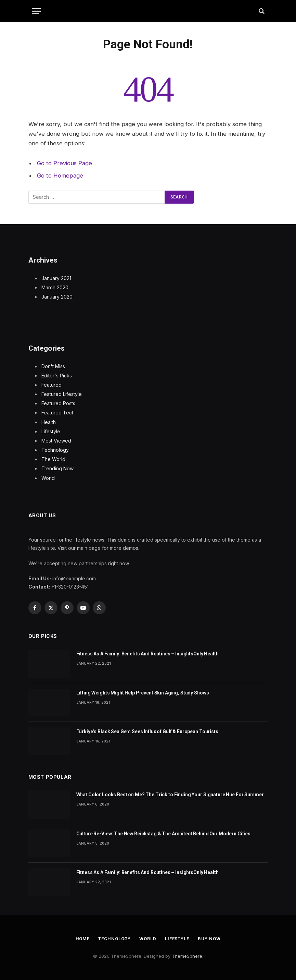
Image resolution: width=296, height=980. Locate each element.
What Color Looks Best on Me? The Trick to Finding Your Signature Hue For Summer (170, 795)
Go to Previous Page (65, 163)
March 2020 (55, 287)
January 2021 (56, 278)
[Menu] (36, 11)
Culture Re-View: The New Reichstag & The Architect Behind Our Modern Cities (164, 834)
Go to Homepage (60, 176)
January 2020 (57, 297)
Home (83, 939)
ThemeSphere (187, 956)
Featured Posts (58, 403)
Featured (52, 385)
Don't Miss (53, 366)
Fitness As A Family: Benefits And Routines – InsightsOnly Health (147, 654)
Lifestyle (51, 431)
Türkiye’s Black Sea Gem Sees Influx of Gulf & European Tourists (147, 731)
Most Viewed (56, 441)
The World (53, 459)
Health (49, 422)
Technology (55, 450)
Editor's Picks (57, 376)
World (48, 478)
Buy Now (209, 939)
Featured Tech (58, 413)
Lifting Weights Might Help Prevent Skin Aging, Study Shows (143, 693)
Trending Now (57, 468)
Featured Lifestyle (62, 394)
